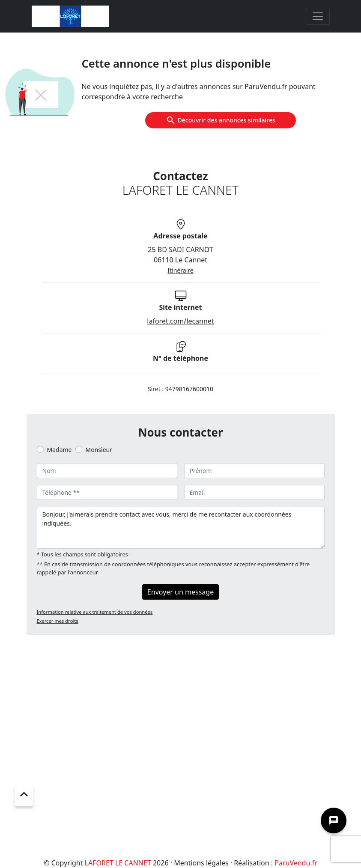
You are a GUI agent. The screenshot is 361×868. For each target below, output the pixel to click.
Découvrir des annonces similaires (221, 120)
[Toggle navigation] (318, 16)
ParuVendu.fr (296, 863)
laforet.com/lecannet (180, 321)
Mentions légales (201, 863)
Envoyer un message (180, 592)
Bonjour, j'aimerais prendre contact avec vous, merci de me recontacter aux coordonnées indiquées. (181, 528)
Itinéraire (180, 270)
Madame (60, 450)
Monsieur (99, 450)
